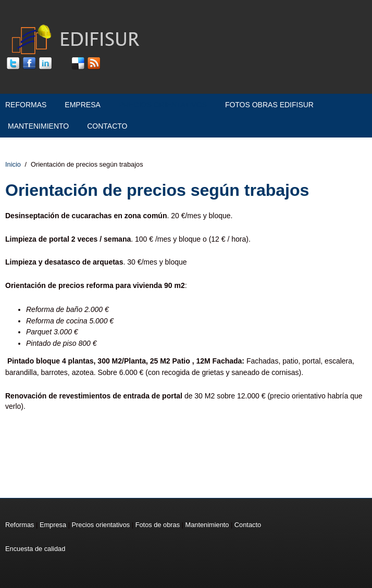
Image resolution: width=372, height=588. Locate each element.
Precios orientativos (163, 105)
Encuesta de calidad (35, 549)
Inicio (13, 164)
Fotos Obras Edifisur (269, 105)
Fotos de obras (158, 525)
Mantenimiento (38, 126)
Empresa (82, 105)
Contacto (107, 126)
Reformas (26, 105)
